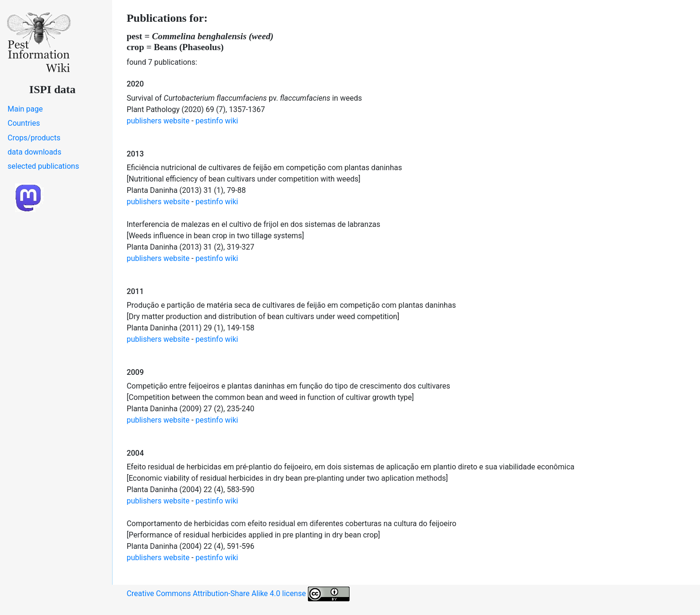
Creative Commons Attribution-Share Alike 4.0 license (238, 594)
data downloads (35, 152)
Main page (25, 109)
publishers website (158, 121)
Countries (24, 123)
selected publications (43, 166)
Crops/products (34, 138)
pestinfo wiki (217, 121)
